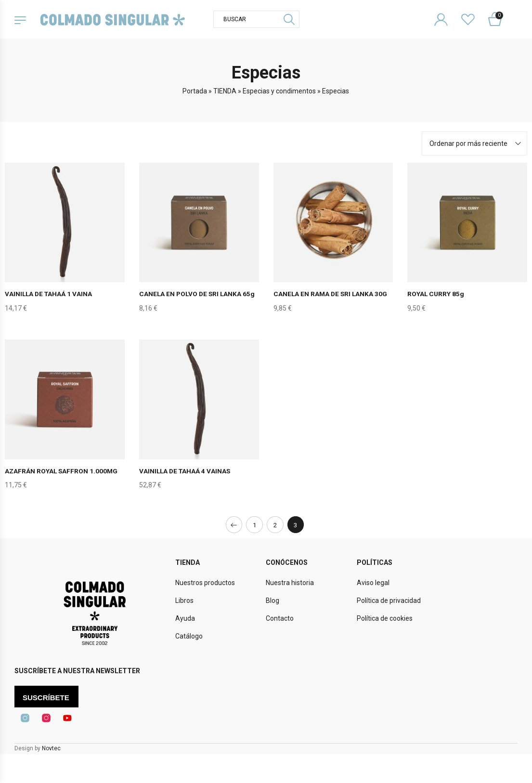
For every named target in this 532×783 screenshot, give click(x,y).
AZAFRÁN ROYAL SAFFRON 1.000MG (62, 470)
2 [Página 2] (275, 524)
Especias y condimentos (279, 91)
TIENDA (225, 91)
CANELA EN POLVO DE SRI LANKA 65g (198, 294)
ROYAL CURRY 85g (436, 294)
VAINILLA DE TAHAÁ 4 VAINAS (186, 470)
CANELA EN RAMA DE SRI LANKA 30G (331, 294)
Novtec (51, 748)
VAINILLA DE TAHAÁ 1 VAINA (49, 294)
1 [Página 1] (254, 524)
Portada (195, 91)
